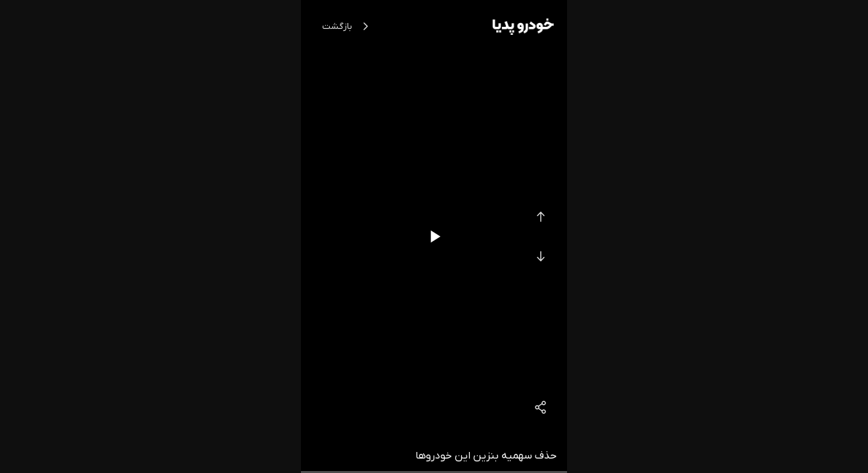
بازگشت (348, 26)
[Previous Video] (541, 217)
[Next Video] (541, 256)
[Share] (541, 407)
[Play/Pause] (434, 236)
